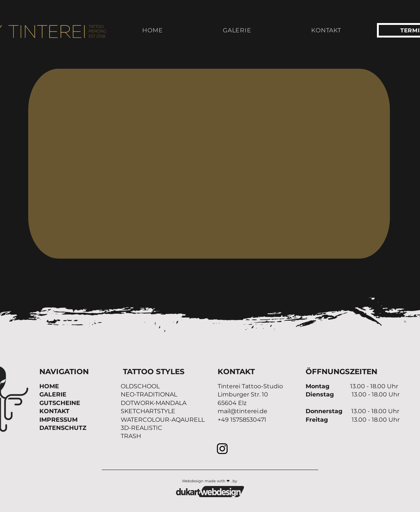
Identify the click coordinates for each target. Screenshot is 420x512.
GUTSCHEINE (60, 403)
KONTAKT (54, 411)
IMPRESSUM (58, 420)
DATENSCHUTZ (63, 428)
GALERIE (53, 394)
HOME (49, 386)
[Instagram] (222, 449)
